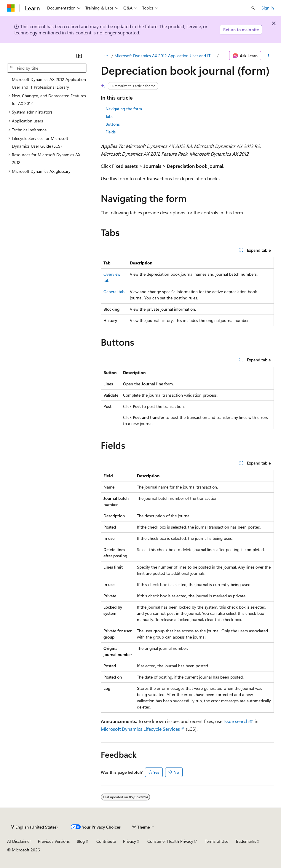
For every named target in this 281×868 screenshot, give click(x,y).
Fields (111, 132)
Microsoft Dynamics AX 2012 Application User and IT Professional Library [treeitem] (49, 83)
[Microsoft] (11, 8)
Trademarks (246, 841)
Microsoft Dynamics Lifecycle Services (140, 729)
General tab (114, 292)
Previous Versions (54, 841)
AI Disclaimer (19, 841)
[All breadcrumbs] (106, 56)
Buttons (113, 124)
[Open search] (253, 8)
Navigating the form (124, 109)
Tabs (109, 116)
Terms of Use (217, 841)
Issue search (236, 721)
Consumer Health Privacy (170, 841)
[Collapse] (79, 56)
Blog (81, 841)
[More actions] (269, 56)
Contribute (106, 841)
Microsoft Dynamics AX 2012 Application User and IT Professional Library (165, 56)
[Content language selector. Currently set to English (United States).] (34, 827)
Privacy (130, 841)
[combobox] (47, 68)
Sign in (268, 8)
